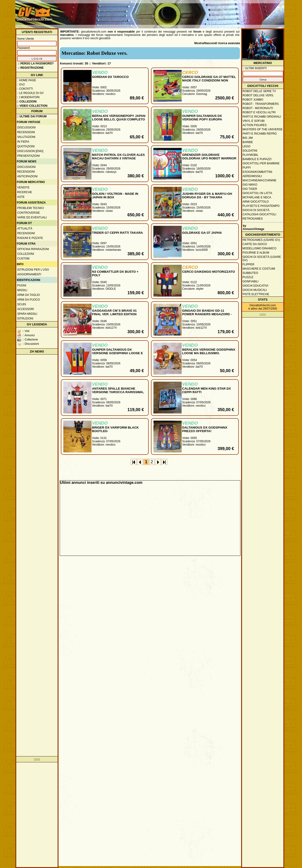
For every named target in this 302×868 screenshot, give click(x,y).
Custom (23, 259)
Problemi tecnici (31, 208)
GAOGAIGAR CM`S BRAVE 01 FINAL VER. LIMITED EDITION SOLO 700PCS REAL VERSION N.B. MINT (119, 316)
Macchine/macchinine (259, 180)
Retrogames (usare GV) (261, 240)
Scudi (22, 304)
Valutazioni (26, 137)
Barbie (248, 142)
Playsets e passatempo (261, 206)
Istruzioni (25, 319)
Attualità (25, 229)
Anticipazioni (27, 176)
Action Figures (255, 125)
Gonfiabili (250, 281)
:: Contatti (25, 89)
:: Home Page (26, 80)
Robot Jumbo (253, 100)
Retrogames (253, 219)
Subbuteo (250, 273)
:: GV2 (21, 85)
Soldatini (250, 151)
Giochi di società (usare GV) (262, 259)
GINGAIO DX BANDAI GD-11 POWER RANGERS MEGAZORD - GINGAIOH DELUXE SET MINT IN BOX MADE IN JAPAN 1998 (207, 316)
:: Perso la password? (36, 64)
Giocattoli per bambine (261, 163)
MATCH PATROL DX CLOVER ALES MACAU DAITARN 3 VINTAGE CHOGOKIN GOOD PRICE (118, 158)
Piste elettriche (256, 294)
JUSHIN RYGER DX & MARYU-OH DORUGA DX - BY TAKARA (207, 196)
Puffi (247, 168)
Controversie (29, 213)
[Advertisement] (197, 12)
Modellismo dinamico (259, 248)
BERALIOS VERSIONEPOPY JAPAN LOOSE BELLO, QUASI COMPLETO (119, 118)
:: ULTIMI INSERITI (255, 68)
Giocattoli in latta (257, 193)
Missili (22, 290)
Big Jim (248, 138)
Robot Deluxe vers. (258, 95)
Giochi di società (256, 210)
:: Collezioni (27, 102)
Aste (21, 197)
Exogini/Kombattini (257, 172)
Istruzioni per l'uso (33, 270)
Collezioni (26, 254)
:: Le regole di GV (30, 93)
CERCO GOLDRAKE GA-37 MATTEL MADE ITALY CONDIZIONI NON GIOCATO (209, 80)
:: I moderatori (28, 97)
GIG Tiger (250, 189)
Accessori (26, 309)
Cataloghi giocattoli (259, 214)
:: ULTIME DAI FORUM (32, 116)
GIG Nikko (250, 185)
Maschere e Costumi (259, 269)
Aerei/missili (252, 176)
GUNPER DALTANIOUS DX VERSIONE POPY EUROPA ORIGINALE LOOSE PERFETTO (206, 119)
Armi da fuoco (29, 300)
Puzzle (248, 277)
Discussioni (26, 128)
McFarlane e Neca (257, 197)
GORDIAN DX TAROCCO (110, 77)
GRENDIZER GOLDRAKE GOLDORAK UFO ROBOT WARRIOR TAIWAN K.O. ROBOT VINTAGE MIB (209, 158)
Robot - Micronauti (258, 108)
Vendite (23, 187)
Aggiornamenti (29, 274)
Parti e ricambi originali (262, 117)
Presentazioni (29, 156)
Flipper (248, 264)
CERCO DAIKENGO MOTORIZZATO (209, 272)
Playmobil (250, 155)
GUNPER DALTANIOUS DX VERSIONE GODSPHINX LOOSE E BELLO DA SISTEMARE (117, 353)
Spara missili (27, 314)
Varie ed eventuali (32, 217)
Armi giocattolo (256, 202)
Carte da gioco (255, 244)
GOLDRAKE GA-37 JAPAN (202, 233)
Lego (246, 146)
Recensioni (26, 132)
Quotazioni (26, 146)
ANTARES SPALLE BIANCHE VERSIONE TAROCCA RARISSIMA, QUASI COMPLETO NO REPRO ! (118, 392)
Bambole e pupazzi (257, 159)
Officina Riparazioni (33, 249)
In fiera (23, 142)
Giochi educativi (255, 286)
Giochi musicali (255, 290)
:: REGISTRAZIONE (31, 68)
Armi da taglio (29, 295)
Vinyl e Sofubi (254, 121)
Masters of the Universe (263, 129)
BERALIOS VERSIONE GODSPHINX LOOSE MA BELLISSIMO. (209, 351)
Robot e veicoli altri (259, 112)
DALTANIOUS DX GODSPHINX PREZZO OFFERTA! (205, 429)
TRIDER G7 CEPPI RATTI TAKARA (117, 233)
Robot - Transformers (261, 104)
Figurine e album (256, 253)
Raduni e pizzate (30, 238)
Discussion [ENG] (30, 151)
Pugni (22, 285)
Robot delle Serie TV (259, 91)
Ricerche (25, 192)
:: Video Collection (32, 106)
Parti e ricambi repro (260, 134)
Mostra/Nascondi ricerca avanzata (217, 43)
